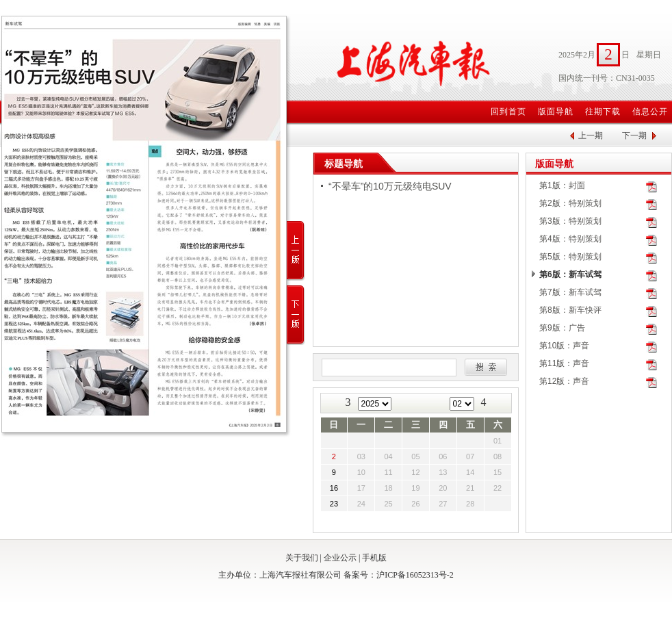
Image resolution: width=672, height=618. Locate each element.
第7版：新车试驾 (570, 292)
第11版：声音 (564, 363)
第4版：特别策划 (570, 239)
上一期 (591, 136)
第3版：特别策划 (570, 221)
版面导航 (556, 112)
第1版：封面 (562, 185)
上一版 (296, 251)
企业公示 (340, 558)
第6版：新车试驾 (570, 274)
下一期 (634, 136)
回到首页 (508, 112)
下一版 (296, 315)
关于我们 (302, 558)
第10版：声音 (564, 346)
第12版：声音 (564, 381)
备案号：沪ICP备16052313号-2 (399, 575)
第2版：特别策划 (570, 203)
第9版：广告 (562, 328)
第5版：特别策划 (570, 257)
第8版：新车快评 (570, 310)
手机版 (374, 558)
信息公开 (650, 112)
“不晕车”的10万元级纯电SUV (390, 186)
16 (334, 488)
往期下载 (603, 112)
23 (334, 504)
